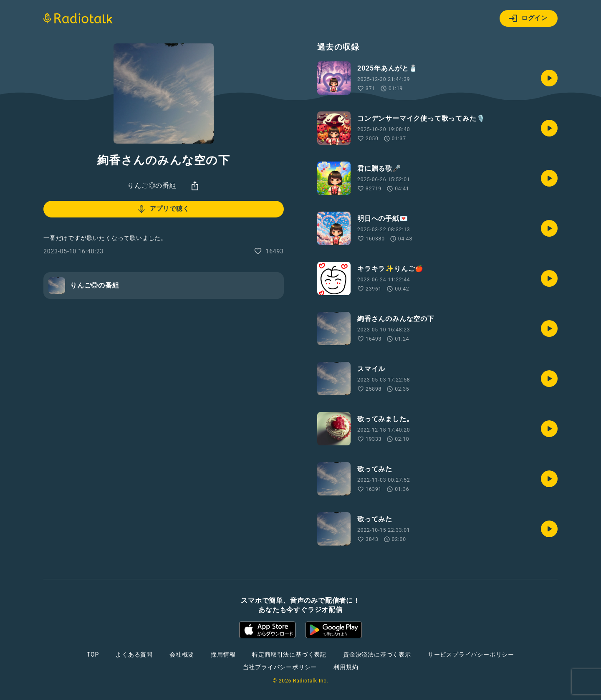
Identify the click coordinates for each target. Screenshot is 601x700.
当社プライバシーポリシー (280, 667)
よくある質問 (134, 655)
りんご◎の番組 (152, 186)
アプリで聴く (163, 209)
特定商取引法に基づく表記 (289, 655)
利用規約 (346, 667)
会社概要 (182, 655)
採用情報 (223, 655)
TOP (93, 655)
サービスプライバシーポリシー (471, 655)
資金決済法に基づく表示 (377, 655)
